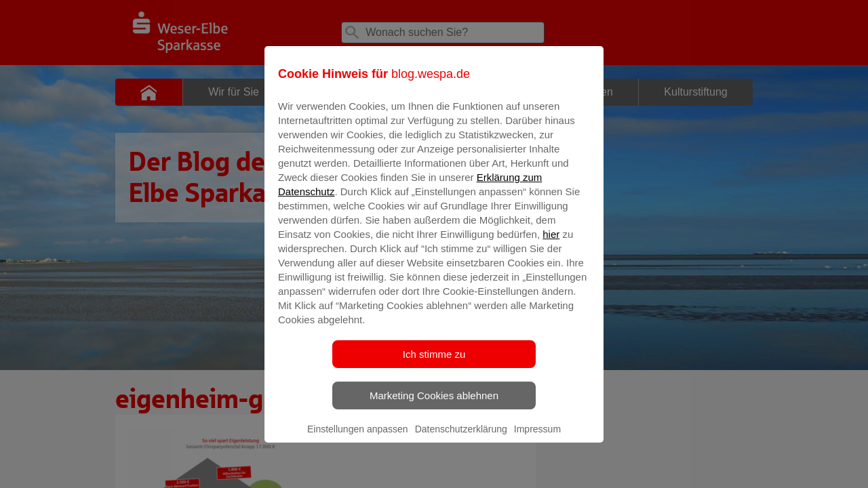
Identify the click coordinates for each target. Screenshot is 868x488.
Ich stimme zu (434, 364)
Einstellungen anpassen (358, 439)
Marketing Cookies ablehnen (434, 405)
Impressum (537, 439)
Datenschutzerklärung (461, 439)
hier (551, 244)
